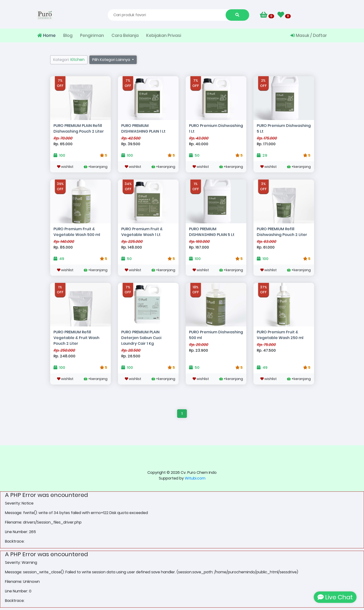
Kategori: (69, 60)
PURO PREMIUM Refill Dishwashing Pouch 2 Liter (282, 232)
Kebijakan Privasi (164, 35)
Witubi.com (195, 478)
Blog (68, 35)
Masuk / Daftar (309, 35)
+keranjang (96, 167)
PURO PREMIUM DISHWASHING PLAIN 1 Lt (143, 128)
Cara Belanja (125, 35)
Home (46, 35)
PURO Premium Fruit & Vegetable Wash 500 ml (77, 232)
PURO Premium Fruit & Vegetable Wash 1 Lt (142, 232)
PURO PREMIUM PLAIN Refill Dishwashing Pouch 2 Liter (79, 128)
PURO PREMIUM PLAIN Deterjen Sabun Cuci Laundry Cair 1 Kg (141, 338)
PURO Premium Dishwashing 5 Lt (284, 128)
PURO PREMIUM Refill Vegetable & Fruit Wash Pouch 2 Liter (76, 338)
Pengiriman (92, 35)
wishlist (65, 167)
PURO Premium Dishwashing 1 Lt (216, 128)
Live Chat (335, 597)
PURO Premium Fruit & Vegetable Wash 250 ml (280, 335)
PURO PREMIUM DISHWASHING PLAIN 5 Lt (212, 232)
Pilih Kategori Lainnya (112, 60)
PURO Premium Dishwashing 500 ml (216, 335)
